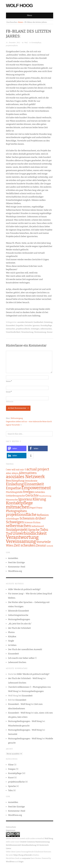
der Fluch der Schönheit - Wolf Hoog (25, 678)
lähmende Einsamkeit (19, 611)
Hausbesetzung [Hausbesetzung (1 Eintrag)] (45, 496)
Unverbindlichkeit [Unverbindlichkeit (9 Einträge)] (30, 533)
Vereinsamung (40, 332)
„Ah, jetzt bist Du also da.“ (20, 624)
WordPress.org (15, 571)
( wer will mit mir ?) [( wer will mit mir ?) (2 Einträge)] (16, 470)
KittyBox (12, 636)
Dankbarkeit (38, 322)
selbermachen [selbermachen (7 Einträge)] (18, 526)
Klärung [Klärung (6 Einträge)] (39, 499)
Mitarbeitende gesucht (19, 726)
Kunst (11, 778)
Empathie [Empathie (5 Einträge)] (14, 488)
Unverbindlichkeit (13, 332)
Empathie (20, 326)
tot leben (12, 645)
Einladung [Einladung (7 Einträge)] (15, 484)
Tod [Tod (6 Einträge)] (9, 534)
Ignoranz (36, 326)
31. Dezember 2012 (13, 42)
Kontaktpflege (36, 42)
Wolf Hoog (19, 5)
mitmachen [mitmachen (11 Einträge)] (18, 507)
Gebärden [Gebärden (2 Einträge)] (40, 492)
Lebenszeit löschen (17, 662)
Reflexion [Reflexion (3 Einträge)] (43, 515)
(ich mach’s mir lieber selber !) (22, 658)
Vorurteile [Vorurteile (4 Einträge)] (44, 542)
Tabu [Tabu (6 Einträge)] (44, 530)
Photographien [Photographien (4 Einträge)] (17, 511)
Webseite (10, 402)
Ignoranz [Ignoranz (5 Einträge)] (25, 499)
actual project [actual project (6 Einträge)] (38, 469)
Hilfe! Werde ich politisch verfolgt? (24, 589)
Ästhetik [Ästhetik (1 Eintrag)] (50, 546)
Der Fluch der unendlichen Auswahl (25, 649)
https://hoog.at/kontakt (23, 855)
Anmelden (13, 558)
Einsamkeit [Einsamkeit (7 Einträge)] (34, 484)
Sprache (12, 786)
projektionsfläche (12, 45)
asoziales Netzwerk (25, 322)
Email (9, 392)
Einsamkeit (11, 326)
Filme (11, 765)
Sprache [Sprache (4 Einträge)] (34, 530)
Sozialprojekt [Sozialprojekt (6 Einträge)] (17, 530)
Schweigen (35, 329)
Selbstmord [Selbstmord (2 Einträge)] (38, 526)
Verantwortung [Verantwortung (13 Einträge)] (22, 537)
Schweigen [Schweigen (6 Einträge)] (15, 522)
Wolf (26, 42)
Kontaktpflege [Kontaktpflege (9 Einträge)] (19, 503)
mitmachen (11, 329)
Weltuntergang (17, 418)
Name (9, 381)
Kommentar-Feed (17, 567)
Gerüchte (28, 326)
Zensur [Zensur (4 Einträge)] (41, 545)
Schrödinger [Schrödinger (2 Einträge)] (13, 519)
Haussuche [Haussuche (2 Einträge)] (12, 500)
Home (20, 22)
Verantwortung (27, 332)
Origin (21, 862)
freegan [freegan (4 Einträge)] (28, 492)
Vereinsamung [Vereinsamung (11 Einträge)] (21, 541)
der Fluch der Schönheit (20, 628)
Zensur (50, 332)
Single (11, 641)
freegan (12, 769)
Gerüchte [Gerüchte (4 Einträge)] (32, 495)
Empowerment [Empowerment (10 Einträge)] (36, 488)
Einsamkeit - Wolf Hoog (19, 704)
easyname (26, 858)
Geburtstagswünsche (18, 615)
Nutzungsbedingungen (19, 619)
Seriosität (13, 734)
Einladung (48, 322)
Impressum (11, 830)
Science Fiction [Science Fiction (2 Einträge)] (32, 522)
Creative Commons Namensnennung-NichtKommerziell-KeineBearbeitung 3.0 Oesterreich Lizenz (28, 845)
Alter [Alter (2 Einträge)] (9, 473)
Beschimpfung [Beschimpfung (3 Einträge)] (15, 481)
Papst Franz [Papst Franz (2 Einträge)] (36, 508)
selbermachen (46, 329)
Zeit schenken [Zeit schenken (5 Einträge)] (25, 545)
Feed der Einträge (17, 562)
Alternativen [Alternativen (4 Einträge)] (28, 473)
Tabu (11, 790)
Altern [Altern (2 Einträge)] (15, 473)
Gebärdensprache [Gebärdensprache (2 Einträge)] (15, 496)
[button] (17, 448)
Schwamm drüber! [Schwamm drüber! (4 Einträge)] (33, 518)
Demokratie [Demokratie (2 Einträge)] (31, 481)
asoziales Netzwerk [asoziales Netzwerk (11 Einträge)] (25, 477)
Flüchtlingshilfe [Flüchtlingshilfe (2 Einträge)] (14, 492)
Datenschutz (11, 827)
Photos (11, 632)
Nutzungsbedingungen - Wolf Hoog (25, 721)
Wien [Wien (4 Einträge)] (10, 545)
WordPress (10, 862)
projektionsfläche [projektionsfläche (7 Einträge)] (21, 515)
